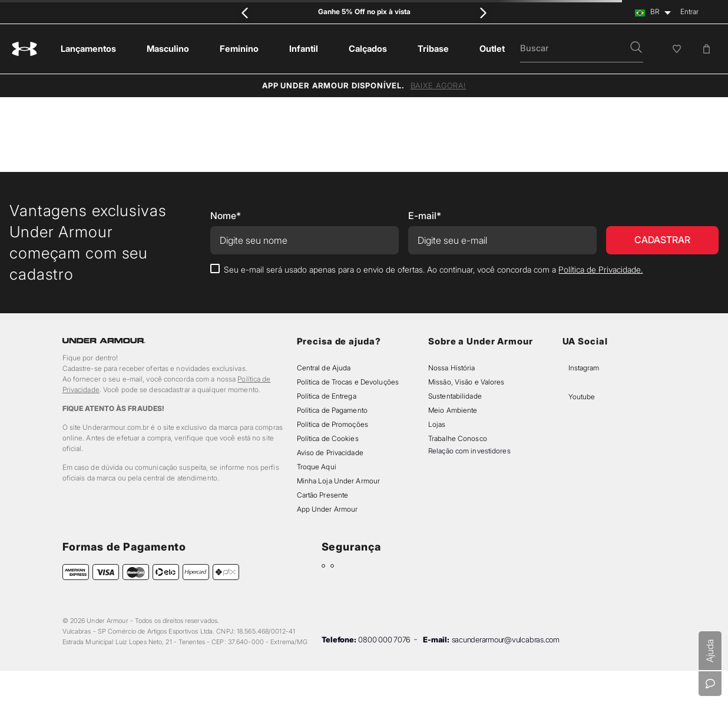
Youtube (582, 397)
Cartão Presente (323, 495)
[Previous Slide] (245, 13)
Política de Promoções (332, 424)
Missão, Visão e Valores (466, 382)
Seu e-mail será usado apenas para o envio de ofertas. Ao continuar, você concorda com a (433, 269)
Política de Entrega (327, 396)
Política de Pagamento (332, 410)
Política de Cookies (328, 438)
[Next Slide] (483, 13)
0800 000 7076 (384, 639)
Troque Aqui (317, 467)
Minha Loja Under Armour (339, 481)
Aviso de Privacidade (330, 453)
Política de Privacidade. (600, 269)
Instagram (584, 368)
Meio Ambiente (453, 410)
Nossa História (452, 368)
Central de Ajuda (324, 368)
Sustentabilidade (455, 396)
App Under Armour (327, 509)
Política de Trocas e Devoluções (348, 382)
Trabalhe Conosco (458, 438)
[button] (636, 48)
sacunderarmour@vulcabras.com (506, 639)
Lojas (437, 424)
